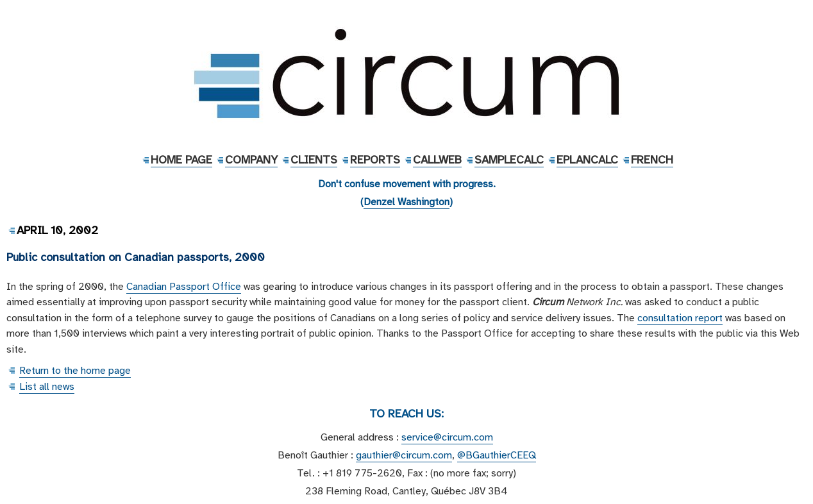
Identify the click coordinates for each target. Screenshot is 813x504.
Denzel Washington (406, 202)
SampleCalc (509, 160)
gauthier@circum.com (404, 455)
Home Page (181, 160)
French (652, 160)
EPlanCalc (587, 160)
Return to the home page (75, 371)
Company (251, 160)
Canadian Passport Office (184, 287)
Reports (375, 160)
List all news (47, 387)
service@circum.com (447, 437)
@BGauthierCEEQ (497, 455)
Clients (314, 160)
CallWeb (437, 160)
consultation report (680, 318)
